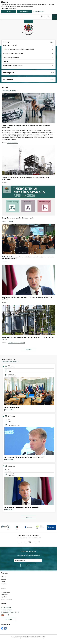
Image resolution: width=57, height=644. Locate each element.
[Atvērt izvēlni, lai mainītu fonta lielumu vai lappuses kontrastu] (48, 17)
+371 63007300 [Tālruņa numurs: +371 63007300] (7, 607)
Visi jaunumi (28, 349)
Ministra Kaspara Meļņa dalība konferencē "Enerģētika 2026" (24, 457)
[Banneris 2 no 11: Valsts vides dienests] (17, 527)
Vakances (3, 577)
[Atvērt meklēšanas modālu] (42, 17)
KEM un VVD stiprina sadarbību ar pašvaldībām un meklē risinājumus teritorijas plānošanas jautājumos (28, 258)
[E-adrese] (4, 615)
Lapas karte (4, 597)
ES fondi (22, 343)
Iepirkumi (3, 579)
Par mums (4, 584)
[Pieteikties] (28, 565)
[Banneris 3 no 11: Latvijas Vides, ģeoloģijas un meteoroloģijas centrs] (28, 527)
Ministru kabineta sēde (12, 408)
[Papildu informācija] (8, 615)
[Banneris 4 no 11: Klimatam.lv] (40, 527)
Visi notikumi (29, 517)
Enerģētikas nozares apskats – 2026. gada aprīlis (18, 218)
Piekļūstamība (5, 595)
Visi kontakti (9, 619)
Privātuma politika (6, 592)
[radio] (20, 542)
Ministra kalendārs (9, 410)
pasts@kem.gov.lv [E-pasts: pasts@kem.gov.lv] (7, 610)
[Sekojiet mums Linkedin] (5, 628)
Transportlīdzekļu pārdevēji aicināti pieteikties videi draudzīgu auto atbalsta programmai (27, 126)
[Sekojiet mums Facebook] (2, 628)
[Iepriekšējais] (3, 527)
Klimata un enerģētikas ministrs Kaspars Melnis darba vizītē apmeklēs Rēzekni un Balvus (28, 298)
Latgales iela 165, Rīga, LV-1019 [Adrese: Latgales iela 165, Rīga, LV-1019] (11, 612)
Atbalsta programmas (12, 143)
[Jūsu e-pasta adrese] (28, 560)
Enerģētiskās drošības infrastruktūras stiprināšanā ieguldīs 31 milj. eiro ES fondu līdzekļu (28, 338)
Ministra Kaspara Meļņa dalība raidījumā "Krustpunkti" (22, 507)
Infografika (11, 221)
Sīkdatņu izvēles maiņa (7, 599)
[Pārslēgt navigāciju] (54, 17)
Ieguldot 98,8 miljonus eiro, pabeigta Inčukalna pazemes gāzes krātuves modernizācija (25, 178)
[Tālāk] (54, 527)
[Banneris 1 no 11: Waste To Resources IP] (6, 527)
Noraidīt (9, 12)
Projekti (3, 582)
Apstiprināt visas (24, 12)
